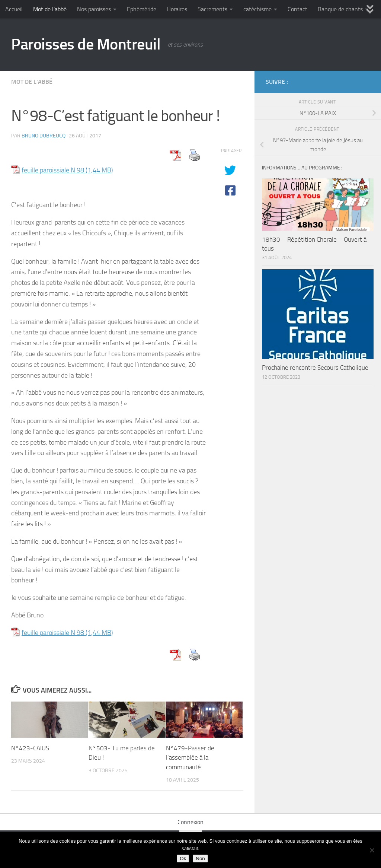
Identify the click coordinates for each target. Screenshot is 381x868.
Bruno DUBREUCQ (44, 136)
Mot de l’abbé (50, 9)
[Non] (372, 850)
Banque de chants (340, 9)
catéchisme (257, 9)
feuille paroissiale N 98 (53, 170)
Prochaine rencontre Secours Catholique (315, 368)
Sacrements (212, 9)
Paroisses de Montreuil (86, 44)
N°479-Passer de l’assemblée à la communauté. (190, 758)
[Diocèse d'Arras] (353, 82)
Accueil (14, 9)
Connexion (190, 822)
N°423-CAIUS (30, 748)
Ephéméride (142, 9)
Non (200, 859)
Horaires (177, 9)
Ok (183, 859)
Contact (297, 9)
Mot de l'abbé (32, 82)
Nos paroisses (94, 9)
